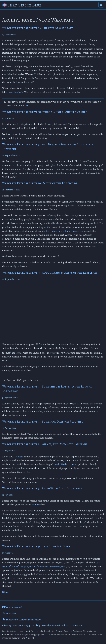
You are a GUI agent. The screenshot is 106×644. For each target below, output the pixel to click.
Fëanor (35, 505)
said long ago (16, 92)
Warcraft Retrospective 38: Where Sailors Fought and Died (45, 112)
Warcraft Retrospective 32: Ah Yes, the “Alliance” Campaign (44, 444)
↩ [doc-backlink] (27, 106)
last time (18, 457)
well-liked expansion (66, 464)
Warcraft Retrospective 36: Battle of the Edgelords (40, 183)
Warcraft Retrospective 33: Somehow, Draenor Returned (43, 422)
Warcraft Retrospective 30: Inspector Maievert (36, 546)
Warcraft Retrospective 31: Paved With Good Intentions (42, 488)
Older (7, 592)
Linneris (27, 631)
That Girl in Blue (24, 5)
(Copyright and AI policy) (23, 638)
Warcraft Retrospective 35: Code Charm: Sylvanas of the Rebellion (50, 273)
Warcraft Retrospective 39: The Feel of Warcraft (38, 28)
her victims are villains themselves (64, 231)
